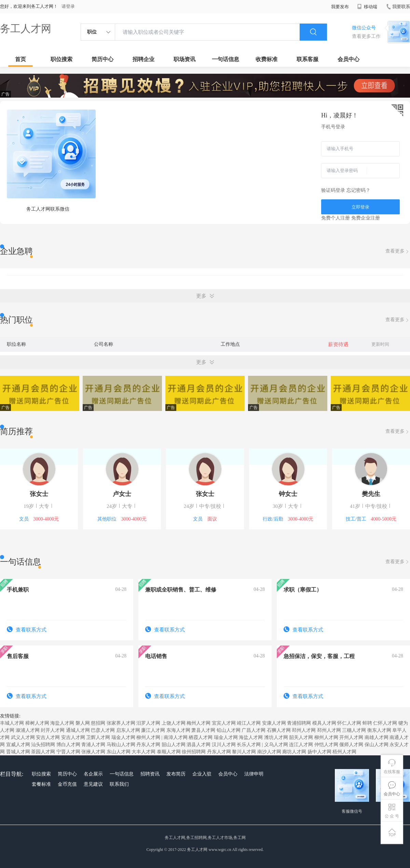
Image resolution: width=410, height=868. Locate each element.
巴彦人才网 (103, 730)
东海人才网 (178, 730)
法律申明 (254, 774)
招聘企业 (143, 59)
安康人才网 (274, 723)
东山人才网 (119, 752)
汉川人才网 (224, 745)
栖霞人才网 (201, 737)
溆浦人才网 (28, 730)
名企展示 (93, 774)
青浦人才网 (93, 745)
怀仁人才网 (349, 723)
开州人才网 (351, 737)
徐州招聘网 (194, 752)
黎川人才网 (244, 752)
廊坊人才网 (294, 752)
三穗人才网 (354, 730)
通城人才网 (78, 730)
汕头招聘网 (43, 745)
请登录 (68, 6)
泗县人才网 (199, 745)
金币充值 (67, 784)
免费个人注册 (336, 218)
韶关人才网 (301, 737)
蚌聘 (367, 723)
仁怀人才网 (385, 723)
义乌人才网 (276, 745)
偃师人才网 (351, 745)
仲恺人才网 (326, 745)
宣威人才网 (18, 745)
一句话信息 (225, 59)
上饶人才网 (174, 723)
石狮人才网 (279, 730)
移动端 (367, 7)
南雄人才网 (377, 737)
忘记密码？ (358, 190)
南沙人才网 (269, 752)
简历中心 (102, 59)
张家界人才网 (121, 723)
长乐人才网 (249, 745)
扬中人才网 (319, 752)
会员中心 (348, 59)
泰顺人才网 (169, 752)
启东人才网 (128, 730)
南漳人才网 (176, 737)
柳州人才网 (148, 737)
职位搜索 (61, 59)
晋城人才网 (18, 752)
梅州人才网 (199, 723)
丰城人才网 (12, 723)
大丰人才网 (143, 752)
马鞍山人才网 (121, 745)
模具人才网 (324, 723)
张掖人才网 (93, 752)
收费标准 (266, 59)
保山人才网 (377, 745)
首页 (20, 59)
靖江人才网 (249, 723)
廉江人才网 (153, 730)
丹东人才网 (148, 745)
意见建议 (93, 784)
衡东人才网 (379, 730)
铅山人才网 (229, 730)
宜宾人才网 (224, 723)
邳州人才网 (304, 730)
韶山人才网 (174, 745)
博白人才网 (68, 745)
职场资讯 (184, 59)
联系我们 (119, 784)
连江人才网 (301, 745)
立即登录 (360, 207)
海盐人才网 (62, 723)
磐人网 (83, 723)
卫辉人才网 (98, 737)
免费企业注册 (366, 218)
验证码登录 (333, 190)
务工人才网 (26, 29)
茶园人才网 (43, 752)
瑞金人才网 (123, 737)
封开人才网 (53, 730)
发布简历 (176, 774)
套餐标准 (41, 784)
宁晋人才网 (68, 752)
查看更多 (398, 251)
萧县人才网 (203, 730)
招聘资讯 (150, 774)
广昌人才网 (254, 730)
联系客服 (307, 59)
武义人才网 (23, 737)
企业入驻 (202, 774)
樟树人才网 (37, 723)
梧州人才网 (344, 752)
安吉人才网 (48, 737)
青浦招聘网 (299, 723)
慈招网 (98, 723)
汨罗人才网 (148, 723)
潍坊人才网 (276, 737)
